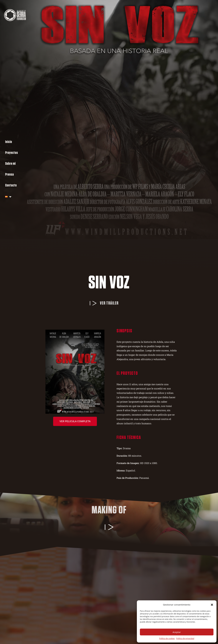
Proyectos (12, 153)
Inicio (9, 142)
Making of (109, 510)
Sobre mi (10, 164)
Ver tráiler (109, 303)
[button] (212, 605)
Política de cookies (167, 638)
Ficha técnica (129, 437)
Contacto (11, 185)
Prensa (9, 174)
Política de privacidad (185, 638)
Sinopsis (124, 331)
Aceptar (177, 632)
